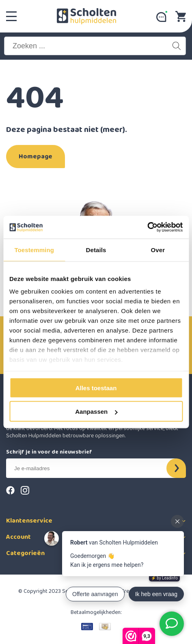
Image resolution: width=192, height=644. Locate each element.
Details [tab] (96, 250)
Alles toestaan (96, 388)
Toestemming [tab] (34, 250)
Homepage (36, 157)
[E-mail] (92, 468)
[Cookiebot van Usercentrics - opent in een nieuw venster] (147, 227)
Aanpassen (96, 412)
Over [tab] (158, 250)
